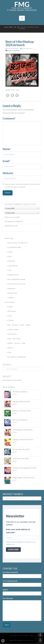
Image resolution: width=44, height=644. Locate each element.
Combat (10, 320)
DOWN (40, 640)
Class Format (9, 302)
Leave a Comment (13, 51)
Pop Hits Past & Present (16, 284)
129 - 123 (17, 27)
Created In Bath (28, 640)
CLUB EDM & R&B (14, 247)
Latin (9, 270)
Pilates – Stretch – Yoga (16, 343)
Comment (9, 118)
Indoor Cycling (13, 329)
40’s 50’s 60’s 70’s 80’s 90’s (17, 243)
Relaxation (11, 288)
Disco (9, 256)
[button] (22, 18)
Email (7, 161)
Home (6, 27)
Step (9, 352)
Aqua (9, 316)
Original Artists (13, 275)
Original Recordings (15, 221)
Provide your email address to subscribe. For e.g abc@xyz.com (21, 543)
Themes (10, 298)
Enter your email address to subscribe (18, 531)
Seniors (10, 348)
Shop (32, 636)
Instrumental (12, 266)
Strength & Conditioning (16, 357)
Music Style (9, 238)
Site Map (14, 636)
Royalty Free (12, 226)
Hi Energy (11, 261)
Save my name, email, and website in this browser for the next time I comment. (23, 185)
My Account (23, 636)
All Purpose (11, 311)
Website (8, 173)
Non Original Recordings (16, 279)
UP (40, 635)
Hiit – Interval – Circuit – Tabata (19, 325)
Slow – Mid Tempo (14, 339)
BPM (11, 27)
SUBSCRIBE (13, 550)
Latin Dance (12, 334)
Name (7, 149)
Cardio (10, 307)
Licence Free (13, 217)
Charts (10, 252)
